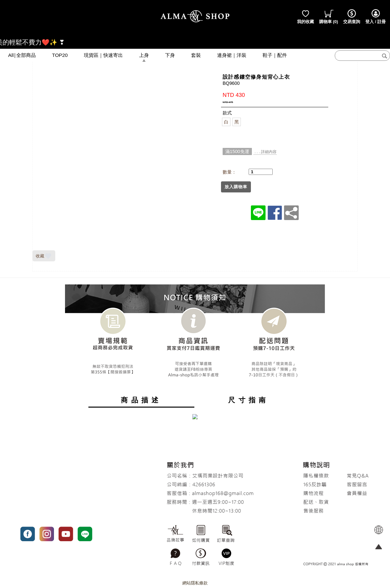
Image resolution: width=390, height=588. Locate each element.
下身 (170, 55)
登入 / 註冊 (376, 16)
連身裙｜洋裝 (232, 55)
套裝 (196, 55)
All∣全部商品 (22, 55)
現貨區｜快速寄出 (103, 55)
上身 (144, 55)
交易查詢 (352, 16)
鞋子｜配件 (275, 55)
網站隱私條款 (195, 583)
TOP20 (60, 55)
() (329, 16)
